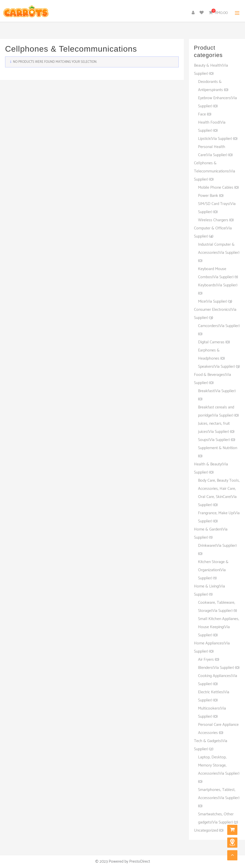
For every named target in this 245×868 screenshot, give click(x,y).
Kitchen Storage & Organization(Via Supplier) (213, 570)
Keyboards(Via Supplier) (218, 285)
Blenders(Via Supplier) (216, 668)
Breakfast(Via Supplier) (217, 391)
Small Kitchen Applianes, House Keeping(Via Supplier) (219, 627)
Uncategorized (206, 830)
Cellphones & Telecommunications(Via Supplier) (215, 171)
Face (202, 114)
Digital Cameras (211, 342)
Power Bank (208, 196)
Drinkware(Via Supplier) (217, 546)
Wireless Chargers (213, 220)
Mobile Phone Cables (216, 188)
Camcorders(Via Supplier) (219, 326)
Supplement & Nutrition (218, 448)
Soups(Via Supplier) (214, 440)
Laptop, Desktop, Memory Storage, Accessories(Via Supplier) (219, 765)
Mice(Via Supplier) (213, 301)
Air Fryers (206, 660)
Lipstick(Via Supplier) (215, 139)
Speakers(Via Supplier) (216, 367)
